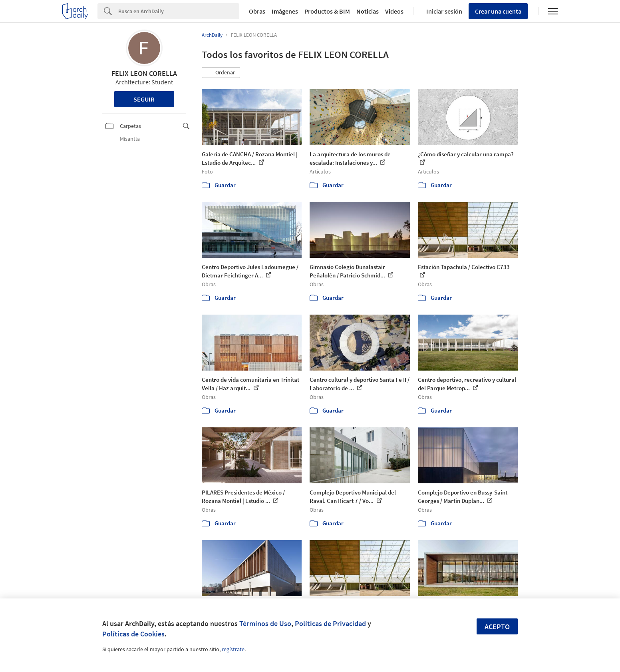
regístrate (233, 649)
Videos (394, 11)
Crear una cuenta (498, 11)
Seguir (144, 99)
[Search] (179, 11)
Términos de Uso (265, 623)
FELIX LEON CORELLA (144, 73)
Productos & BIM (327, 11)
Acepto (497, 627)
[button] (221, 73)
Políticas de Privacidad (330, 623)
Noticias (368, 11)
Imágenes (285, 11)
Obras (257, 11)
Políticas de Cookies (133, 634)
